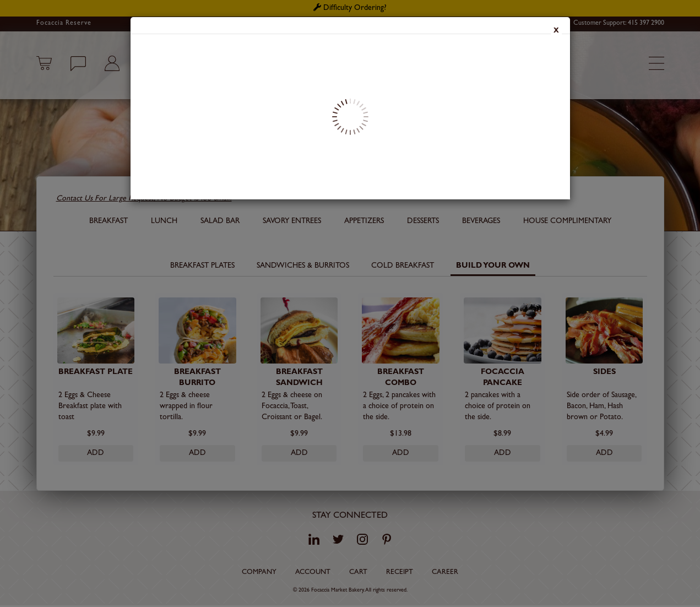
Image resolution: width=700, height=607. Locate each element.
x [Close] (556, 31)
